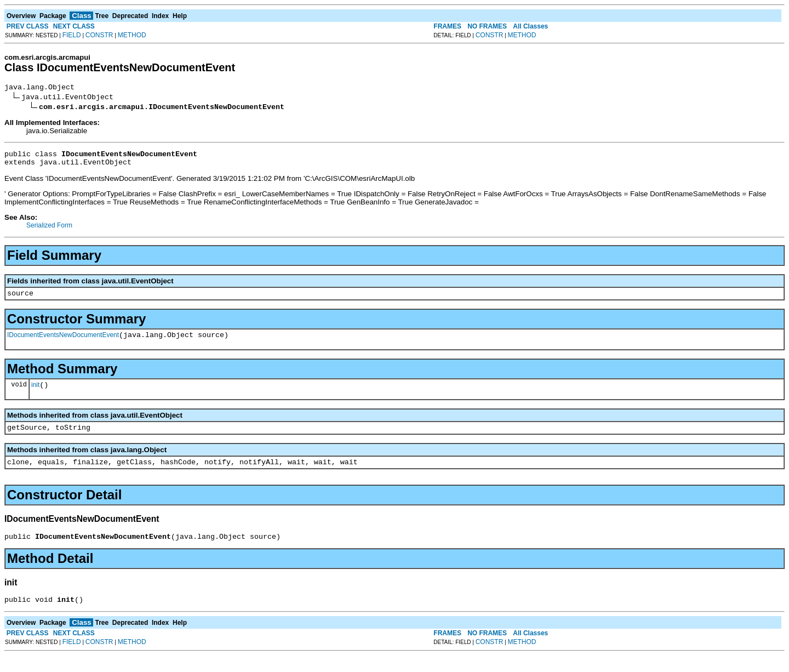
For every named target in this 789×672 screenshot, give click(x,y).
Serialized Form (49, 230)
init (35, 395)
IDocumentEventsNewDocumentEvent (63, 343)
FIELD (72, 35)
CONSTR (99, 35)
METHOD (132, 35)
